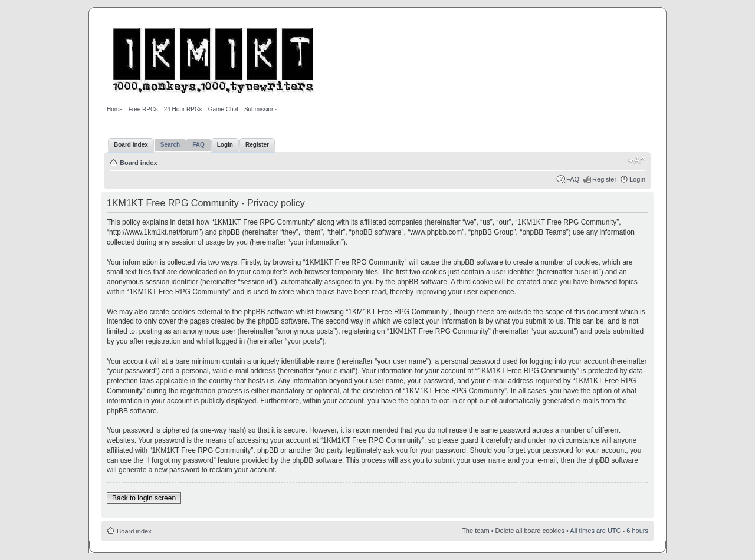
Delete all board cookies (530, 531)
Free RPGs (143, 109)
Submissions (261, 109)
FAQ (573, 179)
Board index (139, 163)
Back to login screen (144, 498)
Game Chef (223, 109)
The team (475, 531)
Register (604, 179)
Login (637, 179)
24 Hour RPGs (183, 109)
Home (115, 109)
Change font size (637, 160)
